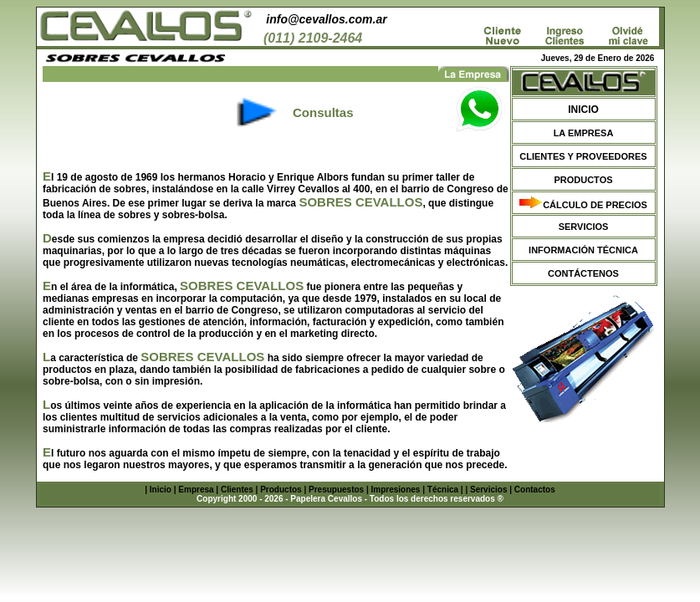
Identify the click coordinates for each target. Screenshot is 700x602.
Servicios (488, 490)
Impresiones (396, 490)
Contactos (535, 490)
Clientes (237, 490)
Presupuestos (336, 490)
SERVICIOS (584, 227)
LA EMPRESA (584, 133)
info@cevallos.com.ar (326, 19)
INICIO (583, 110)
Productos (281, 490)
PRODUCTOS (583, 180)
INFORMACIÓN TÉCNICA (583, 250)
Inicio (161, 490)
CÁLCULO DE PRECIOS (595, 205)
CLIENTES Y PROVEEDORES (583, 156)
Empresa (196, 490)
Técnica (443, 490)
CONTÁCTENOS (583, 273)
